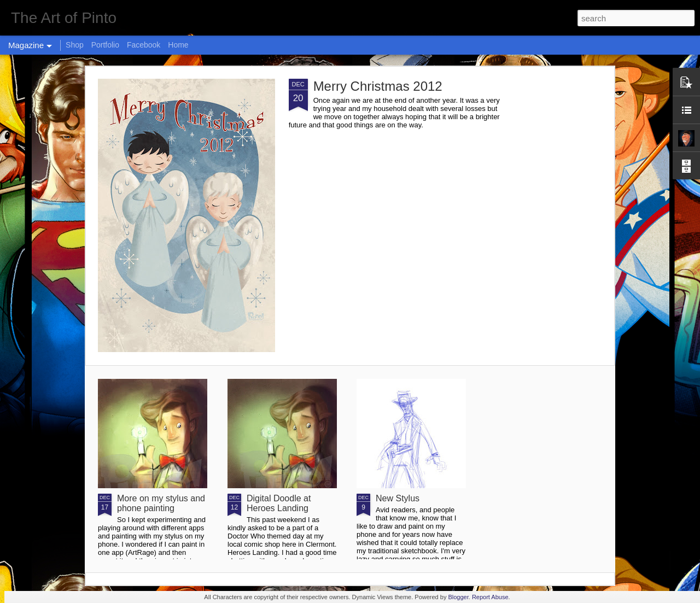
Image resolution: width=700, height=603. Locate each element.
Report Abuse (490, 597)
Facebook (144, 45)
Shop (75, 45)
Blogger (458, 597)
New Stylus (398, 498)
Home (178, 45)
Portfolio (105, 45)
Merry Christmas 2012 (378, 86)
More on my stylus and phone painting (161, 503)
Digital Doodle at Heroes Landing (279, 503)
